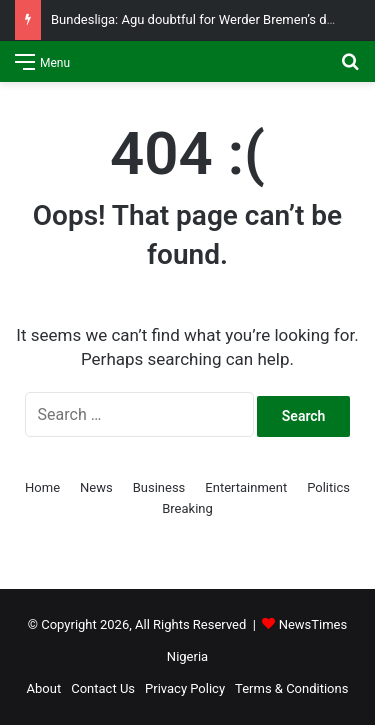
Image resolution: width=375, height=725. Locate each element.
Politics (328, 487)
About (44, 688)
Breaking (187, 508)
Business (159, 487)
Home (42, 487)
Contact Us (103, 688)
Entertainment (246, 487)
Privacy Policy (185, 688)
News (96, 487)
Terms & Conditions (291, 688)
